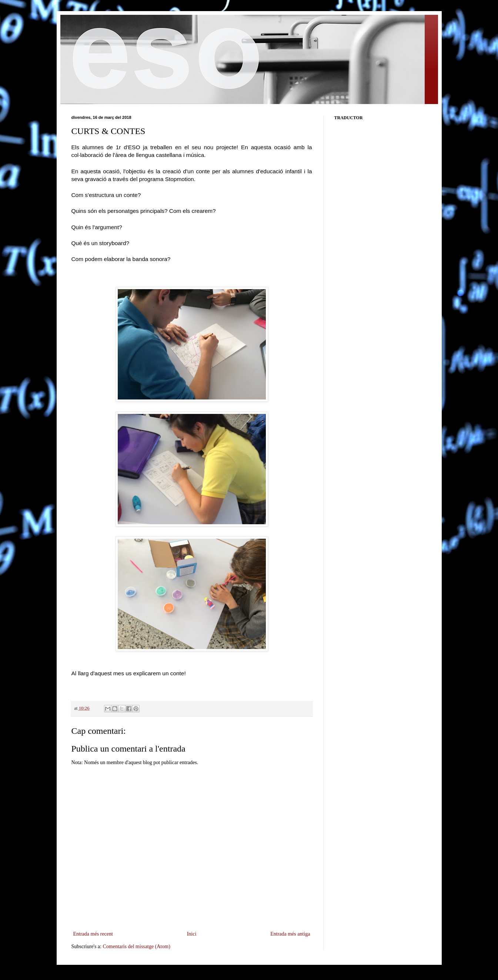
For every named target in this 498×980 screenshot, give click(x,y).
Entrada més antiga (290, 934)
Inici (192, 934)
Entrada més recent (93, 934)
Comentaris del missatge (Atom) (136, 946)
